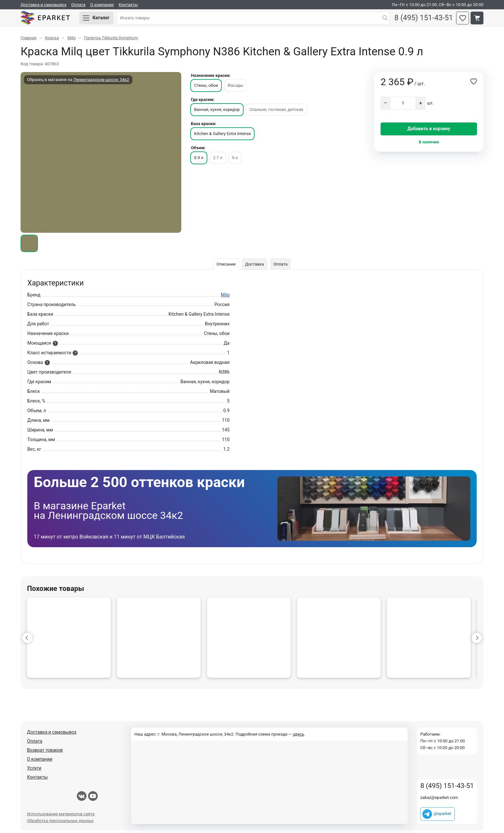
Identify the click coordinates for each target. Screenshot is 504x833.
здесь (298, 737)
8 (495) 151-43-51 (422, 19)
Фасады (235, 88)
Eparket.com (50, 19)
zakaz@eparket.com (439, 800)
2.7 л (218, 160)
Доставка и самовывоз (44, 5)
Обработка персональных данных (60, 823)
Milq (225, 297)
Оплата (78, 5)
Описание (225, 267)
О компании (102, 5)
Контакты (128, 5)
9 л (235, 160)
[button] (27, 640)
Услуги (34, 771)
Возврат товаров (45, 753)
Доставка (254, 267)
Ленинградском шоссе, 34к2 (101, 82)
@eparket (442, 816)
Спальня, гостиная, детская (276, 112)
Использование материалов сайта (61, 816)
